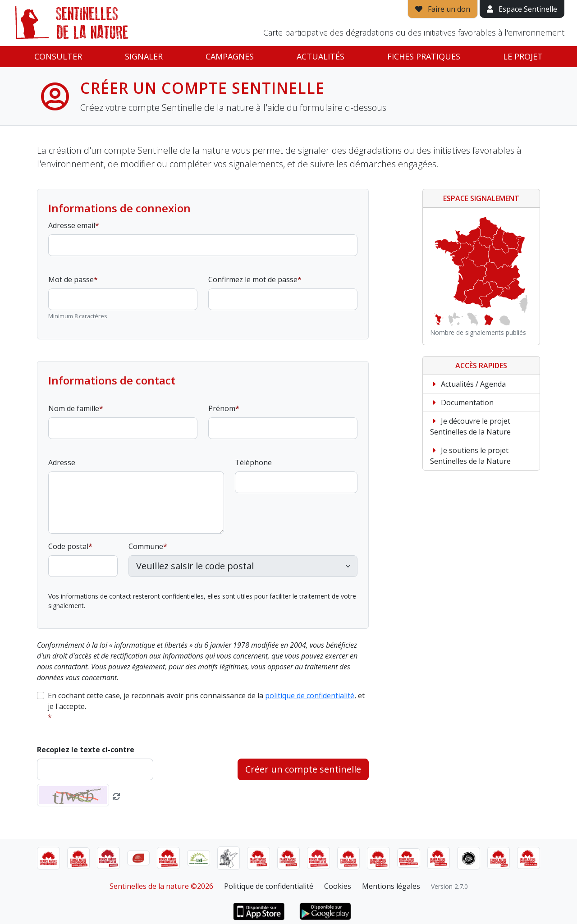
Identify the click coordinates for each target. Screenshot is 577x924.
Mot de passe (71, 279)
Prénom (222, 408)
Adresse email (72, 225)
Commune (146, 546)
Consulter (58, 56)
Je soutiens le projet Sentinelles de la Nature (470, 456)
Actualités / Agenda (468, 384)
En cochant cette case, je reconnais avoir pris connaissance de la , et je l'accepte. (206, 701)
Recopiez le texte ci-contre (86, 750)
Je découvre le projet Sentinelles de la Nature (470, 426)
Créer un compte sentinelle (303, 769)
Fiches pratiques (424, 56)
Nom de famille (74, 408)
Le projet (523, 56)
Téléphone (253, 462)
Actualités (321, 56)
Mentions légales (391, 886)
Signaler (144, 56)
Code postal (68, 546)
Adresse (62, 462)
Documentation (462, 403)
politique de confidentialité (310, 695)
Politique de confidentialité (269, 886)
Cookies (338, 886)
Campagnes (230, 56)
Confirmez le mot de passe (253, 279)
